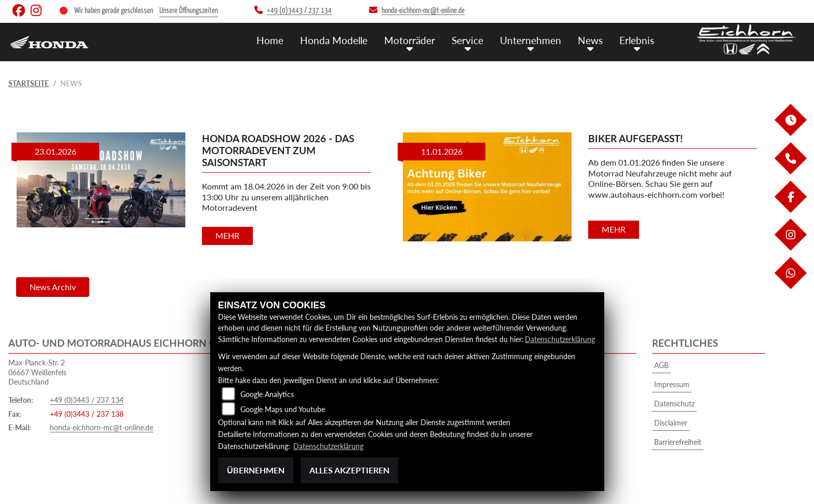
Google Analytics (267, 394)
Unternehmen (531, 40)
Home (270, 40)
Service (467, 40)
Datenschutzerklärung (560, 339)
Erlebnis (637, 40)
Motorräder (410, 40)
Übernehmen (256, 470)
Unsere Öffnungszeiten (189, 11)
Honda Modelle (334, 40)
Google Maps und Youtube (283, 409)
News (590, 40)
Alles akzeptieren (349, 470)
